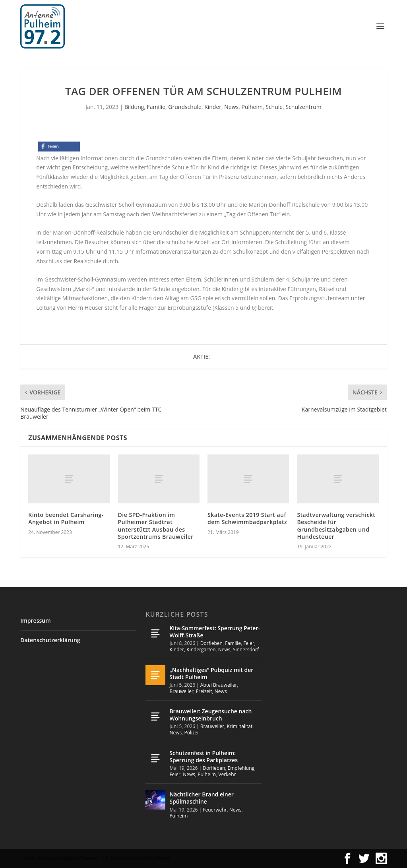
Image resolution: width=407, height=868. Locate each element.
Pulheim (252, 107)
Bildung (134, 107)
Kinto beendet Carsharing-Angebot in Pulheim (66, 518)
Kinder (213, 107)
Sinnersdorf (246, 650)
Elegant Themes (78, 858)
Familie (156, 107)
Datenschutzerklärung (50, 640)
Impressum (35, 620)
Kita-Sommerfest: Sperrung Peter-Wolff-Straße (215, 632)
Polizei (191, 733)
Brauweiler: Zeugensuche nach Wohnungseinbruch (210, 715)
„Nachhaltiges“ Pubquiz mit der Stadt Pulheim (211, 673)
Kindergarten (201, 650)
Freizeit (204, 691)
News (231, 107)
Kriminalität (240, 726)
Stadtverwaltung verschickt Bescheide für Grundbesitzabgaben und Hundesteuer (336, 526)
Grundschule (185, 107)
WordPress (158, 858)
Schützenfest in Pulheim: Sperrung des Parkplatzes (203, 756)
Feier (249, 643)
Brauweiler (181, 691)
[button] (59, 147)
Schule (274, 107)
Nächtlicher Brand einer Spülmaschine (201, 798)
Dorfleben (211, 643)
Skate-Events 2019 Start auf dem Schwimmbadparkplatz (247, 518)
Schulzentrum (303, 107)
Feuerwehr (215, 810)
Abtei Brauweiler (219, 685)
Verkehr (227, 774)
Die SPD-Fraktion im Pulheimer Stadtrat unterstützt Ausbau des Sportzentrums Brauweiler (156, 526)
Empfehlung (241, 768)
